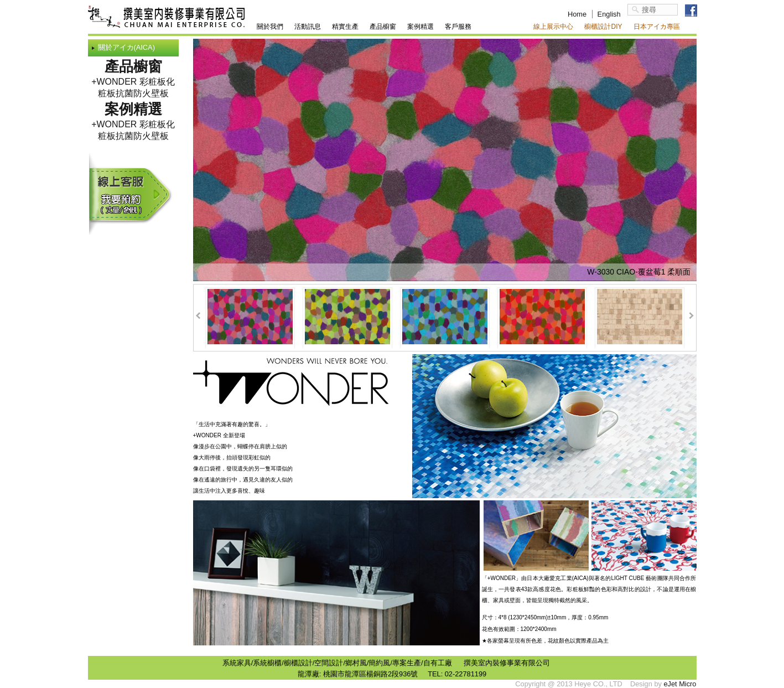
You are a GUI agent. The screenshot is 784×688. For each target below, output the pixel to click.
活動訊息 (308, 27)
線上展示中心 (553, 27)
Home (577, 14)
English (609, 14)
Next (691, 316)
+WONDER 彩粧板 (129, 82)
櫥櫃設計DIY (603, 27)
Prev (198, 316)
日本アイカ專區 (657, 27)
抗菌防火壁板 (142, 93)
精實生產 (345, 27)
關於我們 (270, 27)
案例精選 (420, 27)
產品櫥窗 (383, 27)
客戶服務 (458, 27)
